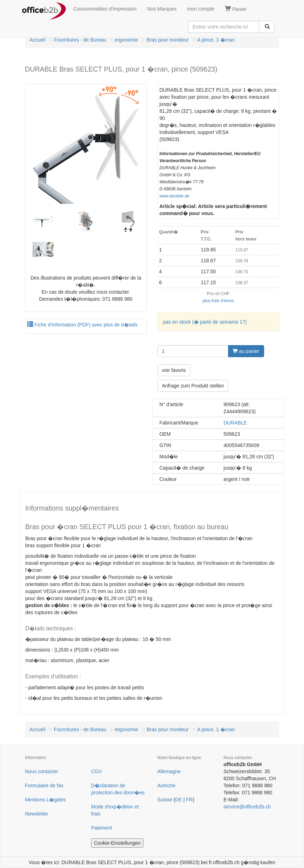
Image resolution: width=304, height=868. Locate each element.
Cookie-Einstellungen (117, 843)
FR (189, 800)
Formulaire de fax (44, 786)
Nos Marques (162, 9)
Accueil (38, 40)
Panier (236, 9)
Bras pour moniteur (168, 40)
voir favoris (174, 370)
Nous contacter (42, 771)
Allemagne (169, 771)
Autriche (166, 786)
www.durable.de (175, 196)
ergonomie (126, 40)
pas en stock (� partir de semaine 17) (205, 322)
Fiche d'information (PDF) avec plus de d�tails (82, 325)
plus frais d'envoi (218, 301)
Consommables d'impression (105, 9)
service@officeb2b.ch (247, 807)
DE (178, 800)
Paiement (102, 828)
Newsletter (37, 814)
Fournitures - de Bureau (80, 40)
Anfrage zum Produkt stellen (193, 386)
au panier (246, 351)
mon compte (201, 9)
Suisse (165, 800)
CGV (96, 771)
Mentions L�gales (46, 800)
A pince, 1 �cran (216, 40)
